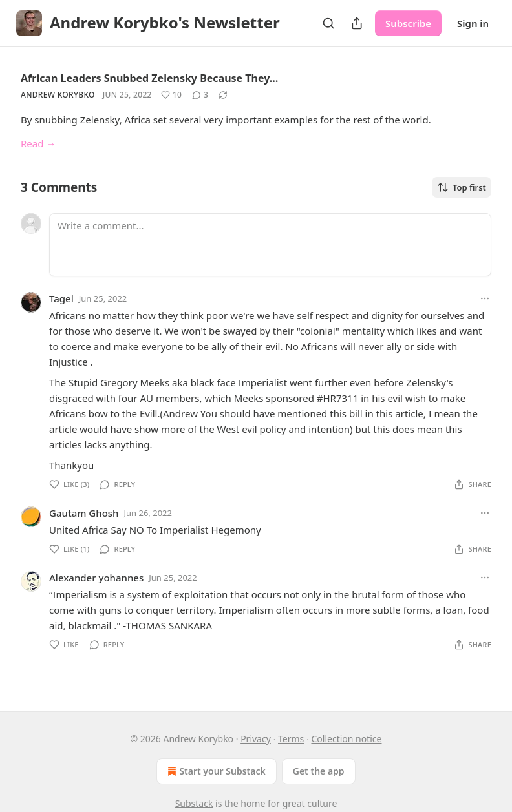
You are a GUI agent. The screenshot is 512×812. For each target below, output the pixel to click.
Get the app (319, 771)
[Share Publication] (357, 23)
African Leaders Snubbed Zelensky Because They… (149, 78)
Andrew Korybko (58, 95)
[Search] (328, 23)
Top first (462, 187)
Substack (194, 803)
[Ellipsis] (485, 298)
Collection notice (346, 739)
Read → (38, 143)
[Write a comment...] (270, 245)
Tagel (61, 298)
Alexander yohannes (96, 578)
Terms (291, 739)
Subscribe (408, 23)
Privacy (256, 739)
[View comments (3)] (200, 95)
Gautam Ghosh (84, 513)
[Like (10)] (171, 95)
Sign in (473, 23)
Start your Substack (215, 771)
